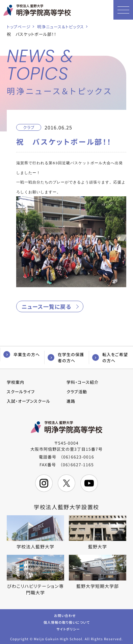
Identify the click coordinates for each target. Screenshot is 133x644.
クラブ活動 (77, 390)
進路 (71, 400)
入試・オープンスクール (29, 400)
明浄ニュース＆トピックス (61, 27)
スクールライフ (21, 390)
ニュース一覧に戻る (46, 305)
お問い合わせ (65, 614)
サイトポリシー (68, 628)
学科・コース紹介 (83, 381)
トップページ (19, 27)
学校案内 (16, 381)
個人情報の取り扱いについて (67, 621)
